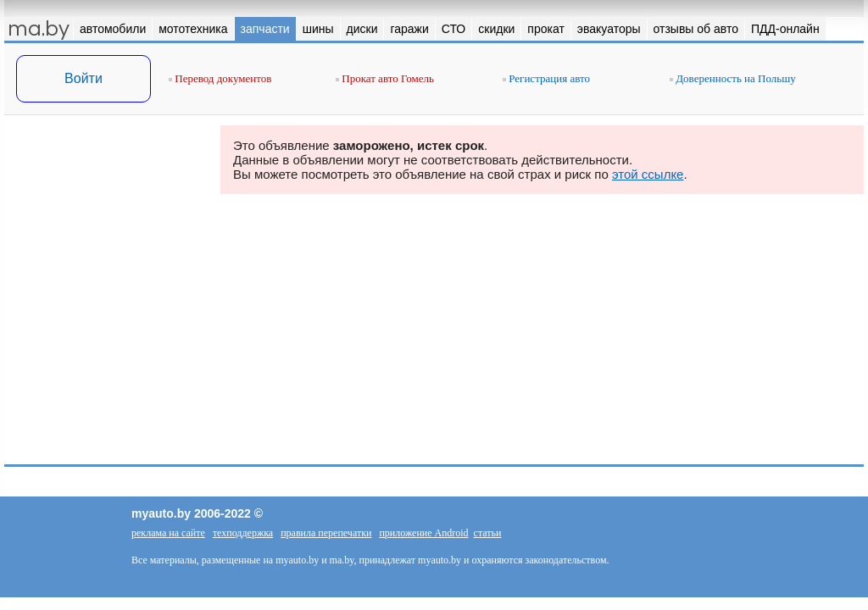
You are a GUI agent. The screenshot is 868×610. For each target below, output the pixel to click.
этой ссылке (648, 174)
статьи (488, 533)
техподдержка (243, 533)
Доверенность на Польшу (733, 78)
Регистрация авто (546, 78)
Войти (83, 78)
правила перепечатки (326, 533)
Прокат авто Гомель (385, 78)
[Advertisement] (106, 295)
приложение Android (423, 533)
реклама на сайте (168, 533)
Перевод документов (220, 78)
